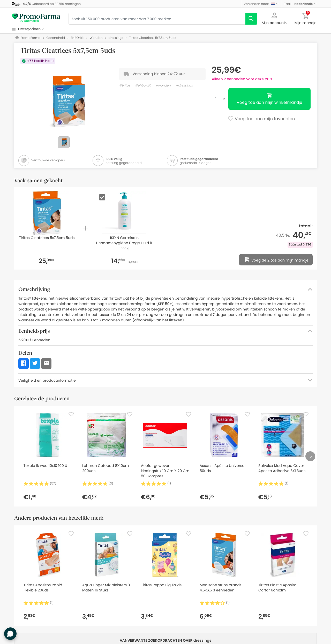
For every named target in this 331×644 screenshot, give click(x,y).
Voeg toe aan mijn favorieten (261, 119)
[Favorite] (71, 414)
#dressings (184, 86)
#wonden (163, 86)
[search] (251, 19)
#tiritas (125, 86)
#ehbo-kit (143, 86)
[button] (261, 4)
